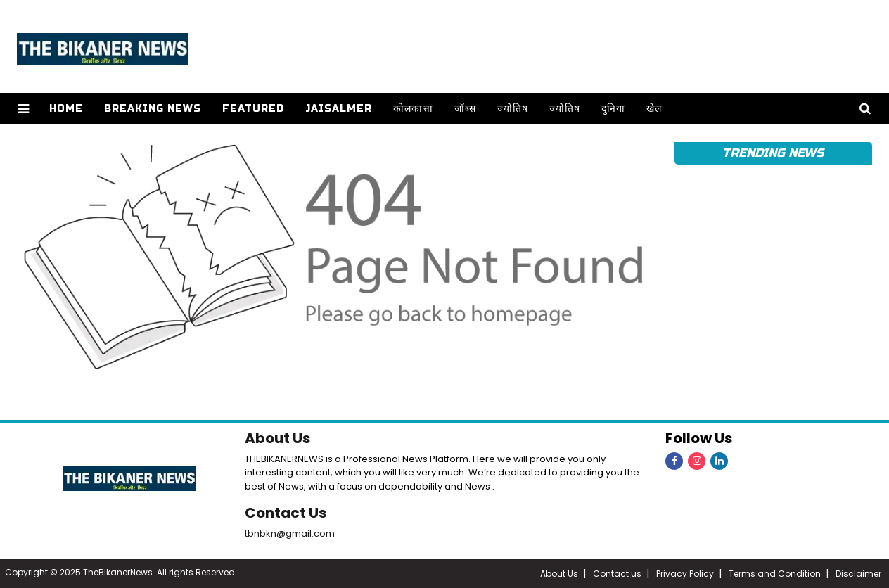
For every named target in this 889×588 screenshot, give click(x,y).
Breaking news (153, 109)
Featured (253, 109)
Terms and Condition (775, 574)
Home (66, 109)
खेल (654, 109)
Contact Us (286, 513)
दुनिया (613, 109)
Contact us (617, 574)
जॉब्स (465, 109)
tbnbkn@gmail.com (290, 533)
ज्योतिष (513, 109)
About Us (277, 438)
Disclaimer (858, 574)
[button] (24, 109)
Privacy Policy (685, 574)
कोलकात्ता (413, 109)
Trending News (773, 153)
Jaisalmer (339, 109)
